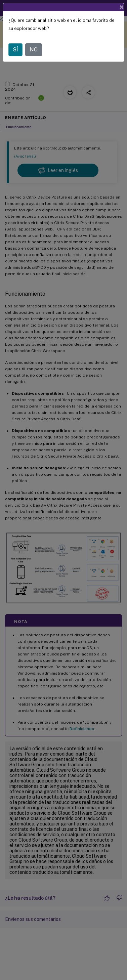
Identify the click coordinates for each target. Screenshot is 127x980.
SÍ (15, 50)
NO (34, 50)
